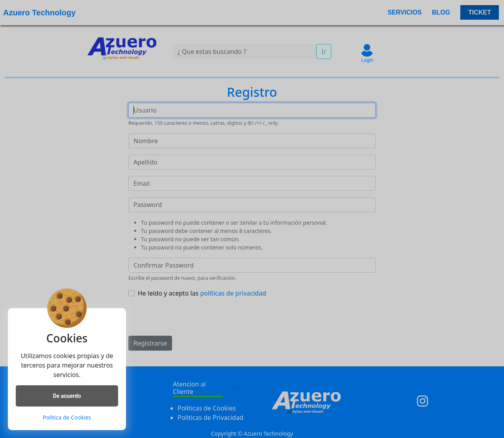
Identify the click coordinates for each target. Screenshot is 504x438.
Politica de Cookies (67, 417)
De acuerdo (67, 396)
